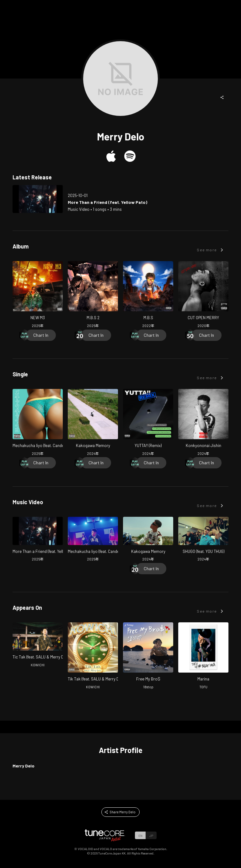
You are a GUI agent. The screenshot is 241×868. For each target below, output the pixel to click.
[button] (222, 97)
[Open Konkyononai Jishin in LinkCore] (203, 423)
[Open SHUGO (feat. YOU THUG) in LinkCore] (203, 540)
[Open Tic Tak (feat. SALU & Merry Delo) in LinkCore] (38, 645)
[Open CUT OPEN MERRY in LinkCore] (203, 295)
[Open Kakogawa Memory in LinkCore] (93, 423)
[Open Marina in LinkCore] (203, 656)
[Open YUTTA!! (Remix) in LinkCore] (148, 423)
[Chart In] (41, 335)
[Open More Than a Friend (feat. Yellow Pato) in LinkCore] (38, 199)
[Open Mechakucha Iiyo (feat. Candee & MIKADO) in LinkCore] (38, 423)
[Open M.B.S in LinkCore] (148, 295)
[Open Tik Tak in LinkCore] (93, 656)
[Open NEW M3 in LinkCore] (38, 295)
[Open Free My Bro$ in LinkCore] (148, 656)
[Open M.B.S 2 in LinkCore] (93, 295)
